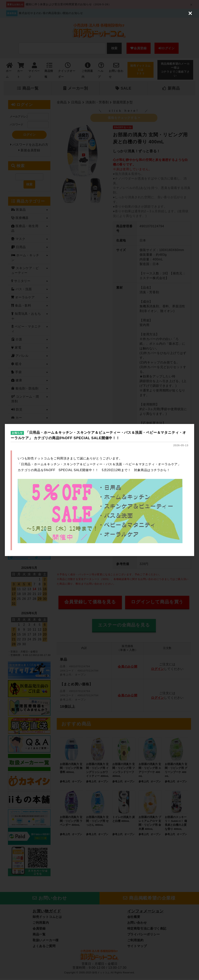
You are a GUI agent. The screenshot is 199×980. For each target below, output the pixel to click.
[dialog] (99, 490)
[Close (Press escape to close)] (190, 9)
